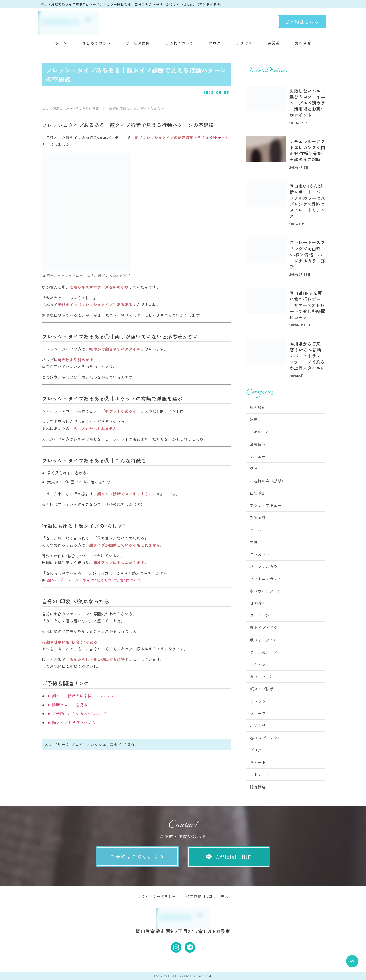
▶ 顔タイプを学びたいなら (71, 722)
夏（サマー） (262, 676)
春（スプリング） (266, 738)
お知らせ (258, 725)
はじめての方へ (96, 43)
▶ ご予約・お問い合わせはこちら (77, 714)
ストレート (260, 774)
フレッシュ (96, 744)
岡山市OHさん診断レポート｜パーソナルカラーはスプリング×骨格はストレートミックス (307, 201)
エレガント (260, 554)
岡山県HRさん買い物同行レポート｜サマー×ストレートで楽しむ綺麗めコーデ (307, 305)
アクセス (244, 43)
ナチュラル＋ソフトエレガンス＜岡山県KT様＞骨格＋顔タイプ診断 (307, 150)
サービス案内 (138, 43)
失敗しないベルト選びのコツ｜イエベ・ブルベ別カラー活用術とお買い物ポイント (307, 103)
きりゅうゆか (209, 137)
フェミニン (260, 615)
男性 (254, 542)
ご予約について (179, 43)
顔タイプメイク (264, 627)
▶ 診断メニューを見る (67, 705)
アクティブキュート (268, 505)
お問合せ (303, 43)
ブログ (215, 43)
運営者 (274, 43)
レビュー (258, 456)
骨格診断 (258, 603)
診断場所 (258, 407)
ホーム (61, 43)
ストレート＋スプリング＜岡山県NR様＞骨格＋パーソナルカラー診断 (307, 254)
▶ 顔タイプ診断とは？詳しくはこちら (81, 696)
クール (256, 530)
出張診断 (258, 493)
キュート (258, 762)
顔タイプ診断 (122, 744)
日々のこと (260, 432)
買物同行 (258, 518)
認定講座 (258, 787)
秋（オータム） (264, 640)
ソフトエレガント (266, 579)
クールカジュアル (266, 652)
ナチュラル (260, 664)
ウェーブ (258, 713)
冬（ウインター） (266, 591)
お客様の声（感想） (268, 481)
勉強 (254, 469)
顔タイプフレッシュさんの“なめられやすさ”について (94, 580)
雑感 (254, 420)
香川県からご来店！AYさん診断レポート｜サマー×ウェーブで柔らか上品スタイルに (307, 356)
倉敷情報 (258, 444)
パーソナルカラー (266, 567)
